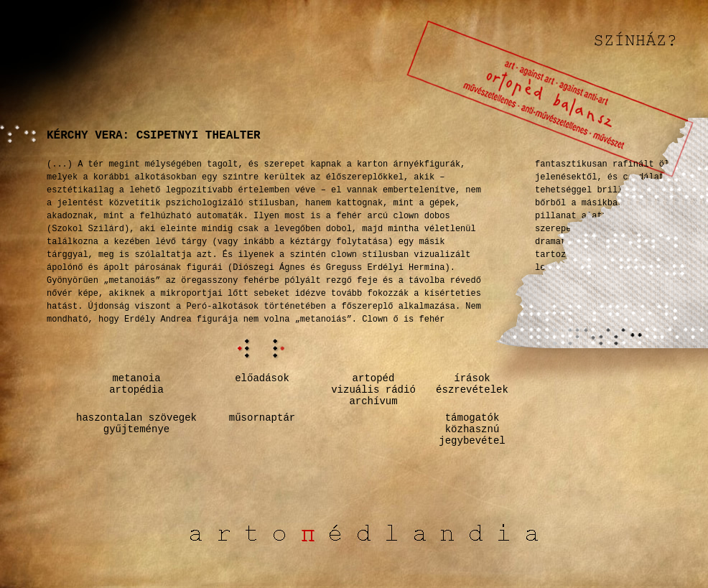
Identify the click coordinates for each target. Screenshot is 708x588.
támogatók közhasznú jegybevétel (472, 429)
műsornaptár (262, 418)
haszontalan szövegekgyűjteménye (136, 424)
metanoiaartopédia (136, 384)
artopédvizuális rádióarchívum (373, 390)
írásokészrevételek (472, 384)
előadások (262, 378)
